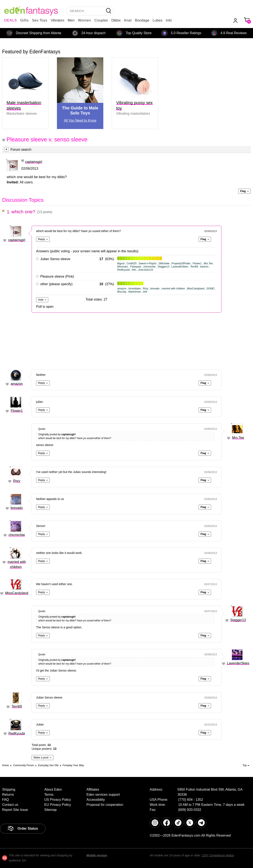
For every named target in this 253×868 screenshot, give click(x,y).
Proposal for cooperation (105, 805)
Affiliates (93, 789)
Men (71, 20)
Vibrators (58, 20)
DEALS (11, 20)
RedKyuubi (17, 733)
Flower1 (17, 411)
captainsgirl (34, 162)
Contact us (10, 805)
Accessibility (96, 800)
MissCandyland (17, 593)
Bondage (142, 20)
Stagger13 (238, 620)
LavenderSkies (238, 663)
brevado (17, 508)
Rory (17, 481)
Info (169, 20)
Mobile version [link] (97, 855)
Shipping (9, 789)
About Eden (53, 789)
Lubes (157, 20)
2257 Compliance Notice (218, 855)
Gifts (24, 20)
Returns (8, 795)
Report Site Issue (15, 810)
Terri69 (17, 706)
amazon (17, 384)
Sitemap (50, 810)
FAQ (5, 800)
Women (85, 20)
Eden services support (103, 795)
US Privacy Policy (58, 800)
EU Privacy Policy (58, 805)
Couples (101, 20)
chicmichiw (17, 535)
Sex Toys (40, 20)
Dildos (116, 20)
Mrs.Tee (238, 438)
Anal (128, 20)
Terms (49, 795)
